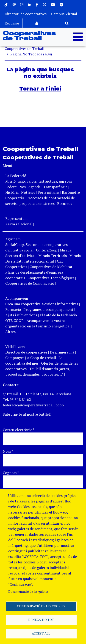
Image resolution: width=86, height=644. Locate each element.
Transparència (55, 187)
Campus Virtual (64, 14)
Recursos (12, 23)
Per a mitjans (49, 192)
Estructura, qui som (55, 181)
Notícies (29, 192)
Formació (13, 309)
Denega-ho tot (41, 620)
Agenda (35, 187)
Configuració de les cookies (41, 606)
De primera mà (62, 352)
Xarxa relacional (19, 224)
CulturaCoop (47, 250)
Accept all (41, 633)
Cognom (11, 473)
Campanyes (15, 358)
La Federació (16, 176)
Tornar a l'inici (40, 89)
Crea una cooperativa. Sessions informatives (42, 304)
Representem (16, 218)
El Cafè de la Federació (58, 315)
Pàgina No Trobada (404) (31, 54)
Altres (10, 332)
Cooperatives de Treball (29, 36)
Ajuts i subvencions (21, 315)
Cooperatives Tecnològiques (51, 278)
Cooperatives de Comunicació (30, 283)
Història (12, 192)
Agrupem (13, 239)
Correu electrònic (19, 430)
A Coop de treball (41, 358)
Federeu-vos (15, 187)
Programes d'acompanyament (48, 309)
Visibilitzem (15, 347)
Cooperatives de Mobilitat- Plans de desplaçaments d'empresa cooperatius (39, 272)
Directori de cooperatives (26, 14)
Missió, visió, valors (21, 181)
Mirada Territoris (53, 256)
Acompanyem (17, 298)
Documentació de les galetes (28, 592)
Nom (8, 451)
